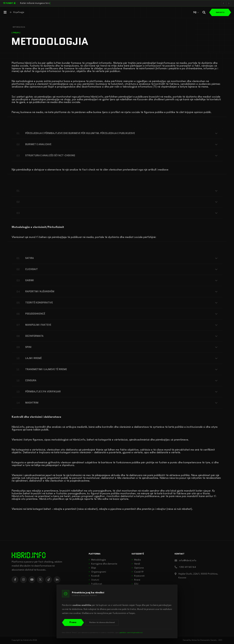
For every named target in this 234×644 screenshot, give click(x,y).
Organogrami (97, 572)
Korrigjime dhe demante (103, 564)
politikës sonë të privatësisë (131, 633)
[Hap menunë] (5, 12)
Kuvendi (94, 576)
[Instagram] (23, 580)
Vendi (136, 564)
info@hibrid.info (188, 561)
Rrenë (136, 580)
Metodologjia (97, 560)
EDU (135, 584)
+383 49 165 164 (187, 567)
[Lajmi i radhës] (229, 3)
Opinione (138, 568)
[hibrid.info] (29, 555)
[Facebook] (15, 580)
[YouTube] (32, 580)
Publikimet (95, 584)
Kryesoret (138, 576)
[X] (40, 580)
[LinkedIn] (57, 580)
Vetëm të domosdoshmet (102, 623)
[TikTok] (49, 580)
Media (136, 560)
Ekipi (92, 568)
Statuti (94, 580)
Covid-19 (138, 572)
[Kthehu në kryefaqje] (17, 12)
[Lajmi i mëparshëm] (224, 3)
